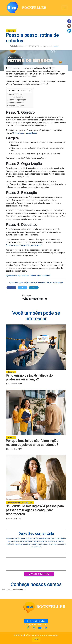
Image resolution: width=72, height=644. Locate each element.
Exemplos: (19, 97)
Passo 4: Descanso (16, 106)
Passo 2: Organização (17, 100)
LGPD (36, 639)
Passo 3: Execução (16, 103)
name (20, 503)
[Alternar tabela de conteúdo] (29, 91)
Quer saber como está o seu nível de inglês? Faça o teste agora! (36, 282)
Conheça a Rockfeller (36, 621)
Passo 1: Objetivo (16, 94)
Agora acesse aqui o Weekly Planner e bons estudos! (28, 276)
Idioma (11, 31)
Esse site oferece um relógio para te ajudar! (24, 245)
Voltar (56, 46)
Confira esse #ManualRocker (25, 133)
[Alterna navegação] (65, 8)
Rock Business (25, 503)
